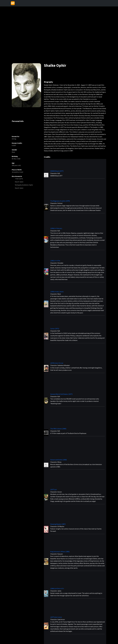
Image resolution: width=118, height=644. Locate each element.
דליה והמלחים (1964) (57, 589)
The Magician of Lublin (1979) (60, 201)
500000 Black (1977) (57, 171)
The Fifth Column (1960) (58, 429)
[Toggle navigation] (17, 3)
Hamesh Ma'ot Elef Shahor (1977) (61, 394)
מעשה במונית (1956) (57, 292)
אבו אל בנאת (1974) (57, 363)
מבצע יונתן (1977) (56, 617)
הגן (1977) (54, 490)
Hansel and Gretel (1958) (59, 460)
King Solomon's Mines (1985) (60, 552)
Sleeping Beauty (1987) (58, 524)
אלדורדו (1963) (55, 261)
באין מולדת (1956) (56, 228)
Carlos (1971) (55, 329)
